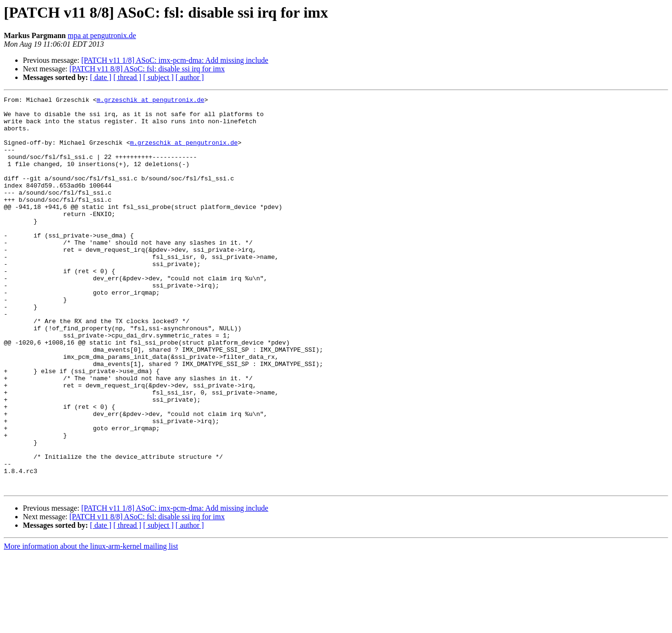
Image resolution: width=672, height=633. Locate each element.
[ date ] (101, 77)
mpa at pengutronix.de (102, 35)
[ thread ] (127, 77)
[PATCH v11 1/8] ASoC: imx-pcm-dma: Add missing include (175, 60)
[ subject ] (158, 77)
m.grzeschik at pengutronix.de (150, 101)
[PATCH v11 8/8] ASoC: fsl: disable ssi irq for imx (147, 69)
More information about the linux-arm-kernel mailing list (91, 625)
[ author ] (190, 77)
